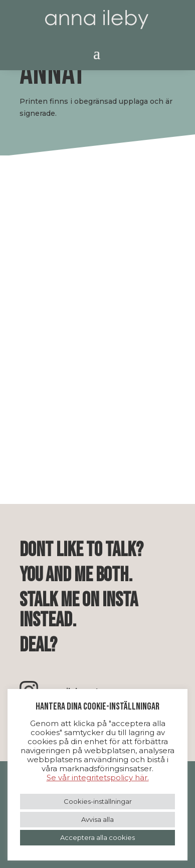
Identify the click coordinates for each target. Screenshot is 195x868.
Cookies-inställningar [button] (98, 801)
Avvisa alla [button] (97, 819)
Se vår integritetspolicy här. (98, 777)
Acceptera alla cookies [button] (97, 837)
